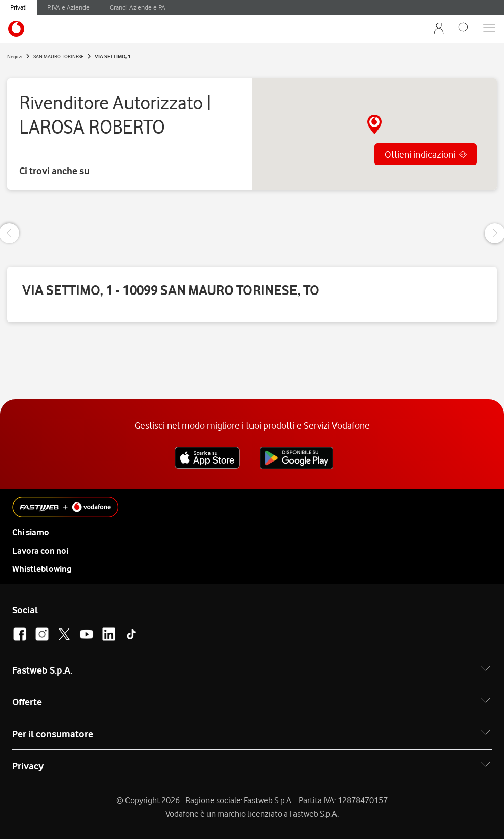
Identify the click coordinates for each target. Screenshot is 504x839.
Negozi (15, 56)
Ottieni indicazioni (420, 154)
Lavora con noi (40, 551)
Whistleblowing (42, 569)
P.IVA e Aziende (68, 7)
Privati (18, 7)
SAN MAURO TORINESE (58, 56)
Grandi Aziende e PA (138, 7)
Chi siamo (31, 532)
